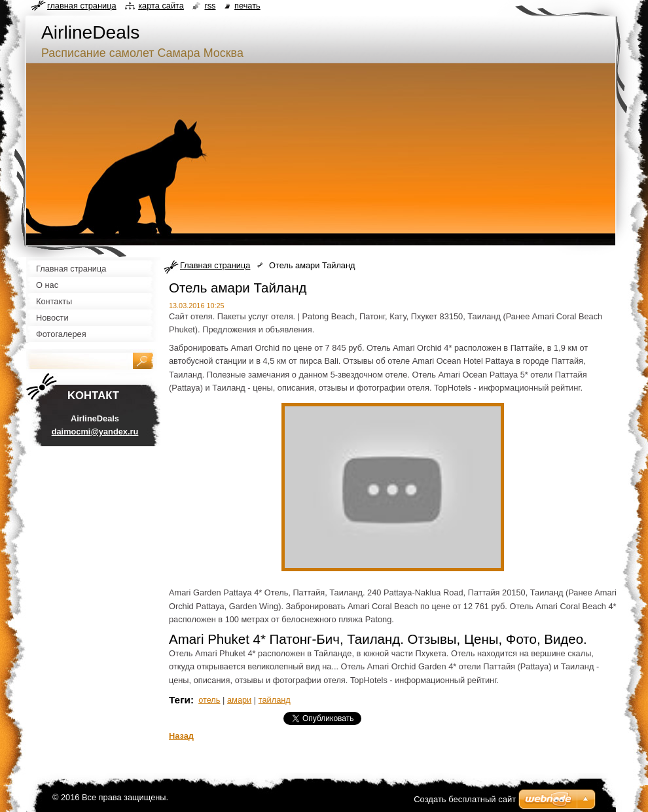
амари (239, 700)
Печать (247, 6)
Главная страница (215, 265)
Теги (180, 700)
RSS (210, 6)
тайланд (275, 700)
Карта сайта (161, 6)
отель (209, 700)
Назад (181, 736)
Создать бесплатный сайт (465, 799)
